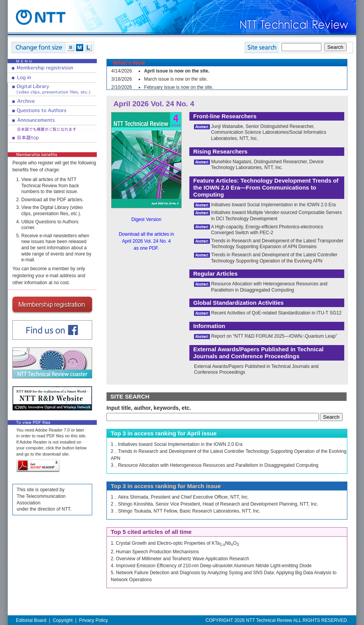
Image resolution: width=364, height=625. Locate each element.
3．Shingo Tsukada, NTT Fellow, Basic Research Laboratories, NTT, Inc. (185, 511)
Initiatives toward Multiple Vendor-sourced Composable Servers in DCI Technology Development (276, 216)
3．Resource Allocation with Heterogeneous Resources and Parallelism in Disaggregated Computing (215, 465)
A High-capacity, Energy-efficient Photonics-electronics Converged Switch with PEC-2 (267, 230)
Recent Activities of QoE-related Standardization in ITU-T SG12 (276, 313)
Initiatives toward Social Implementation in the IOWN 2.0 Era (273, 205)
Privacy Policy (94, 620)
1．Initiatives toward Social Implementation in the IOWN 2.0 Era (177, 444)
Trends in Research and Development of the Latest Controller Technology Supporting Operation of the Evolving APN (274, 258)
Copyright (63, 620)
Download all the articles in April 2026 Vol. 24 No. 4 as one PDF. (147, 241)
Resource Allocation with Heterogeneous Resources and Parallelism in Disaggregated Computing (269, 287)
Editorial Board (31, 620)
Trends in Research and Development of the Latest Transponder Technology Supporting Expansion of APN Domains (277, 244)
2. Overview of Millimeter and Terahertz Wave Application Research (180, 559)
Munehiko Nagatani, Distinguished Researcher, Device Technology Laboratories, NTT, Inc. (267, 165)
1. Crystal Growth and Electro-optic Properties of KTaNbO (175, 543)
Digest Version (146, 219)
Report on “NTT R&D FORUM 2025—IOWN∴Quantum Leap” (274, 336)
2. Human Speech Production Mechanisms (155, 552)
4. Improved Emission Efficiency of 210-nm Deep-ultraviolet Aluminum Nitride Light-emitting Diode (211, 566)
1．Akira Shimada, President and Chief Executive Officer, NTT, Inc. (180, 497)
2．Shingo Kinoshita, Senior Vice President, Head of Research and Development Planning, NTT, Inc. (215, 504)
